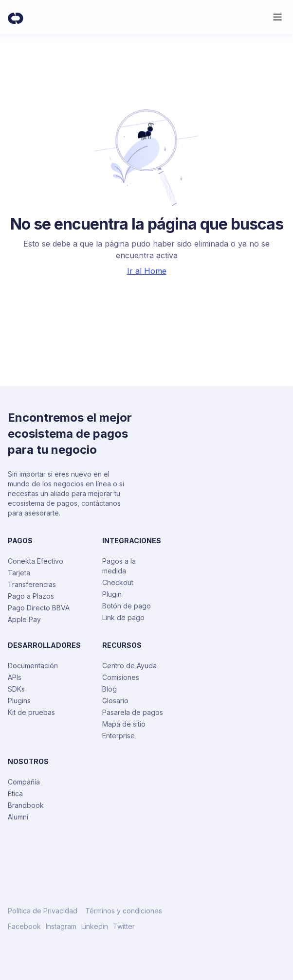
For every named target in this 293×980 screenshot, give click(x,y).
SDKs (16, 689)
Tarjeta (19, 573)
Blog (110, 689)
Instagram (61, 927)
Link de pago (123, 617)
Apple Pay (24, 619)
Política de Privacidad (43, 911)
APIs (15, 677)
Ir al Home (147, 271)
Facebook (24, 927)
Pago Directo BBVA (39, 608)
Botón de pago (127, 606)
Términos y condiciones (124, 911)
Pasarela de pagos (133, 712)
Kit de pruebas (31, 712)
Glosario (115, 701)
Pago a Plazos (31, 596)
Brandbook (26, 805)
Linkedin (95, 927)
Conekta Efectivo (36, 561)
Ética (15, 793)
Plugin (112, 594)
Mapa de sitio (124, 724)
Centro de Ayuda (129, 666)
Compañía (24, 782)
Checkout (118, 582)
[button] (277, 17)
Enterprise (119, 736)
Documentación (33, 666)
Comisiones (121, 677)
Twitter (124, 927)
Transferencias (32, 584)
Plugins (19, 701)
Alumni (18, 817)
